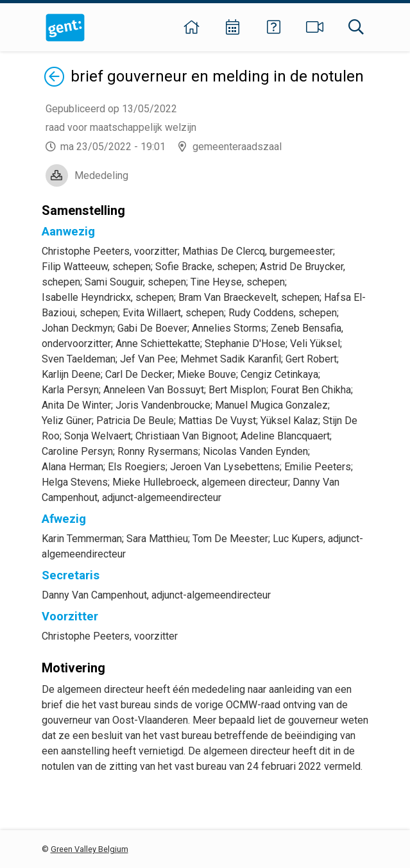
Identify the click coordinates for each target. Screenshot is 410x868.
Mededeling (101, 175)
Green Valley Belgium (90, 849)
